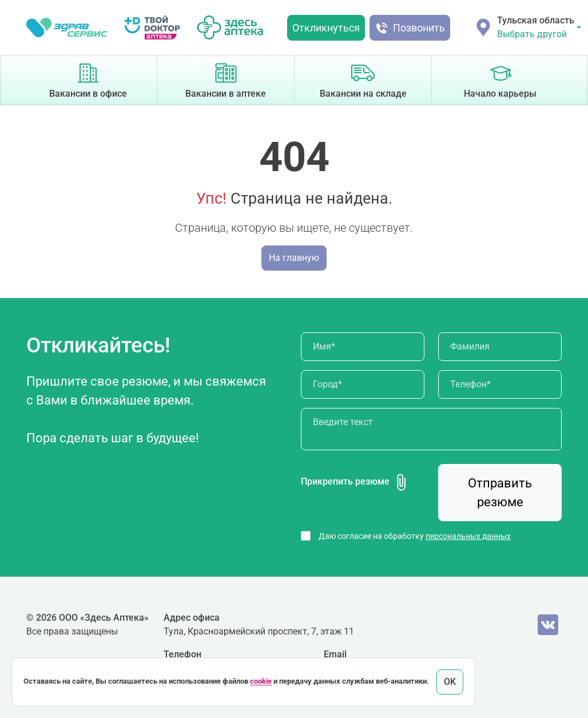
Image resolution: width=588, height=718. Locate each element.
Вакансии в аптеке (226, 79)
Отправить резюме (500, 493)
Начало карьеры (500, 79)
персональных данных (468, 536)
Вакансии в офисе (88, 79)
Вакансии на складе (363, 79)
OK (450, 682)
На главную (294, 258)
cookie (261, 682)
